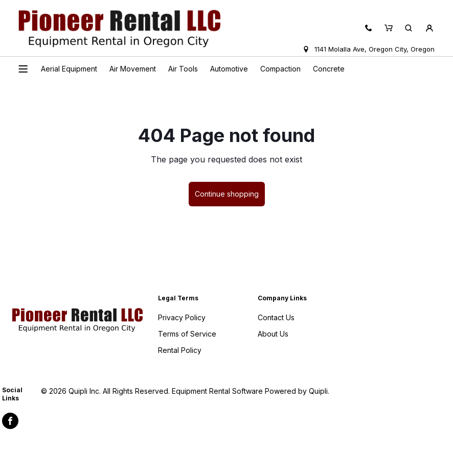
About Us (273, 334)
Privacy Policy (182, 317)
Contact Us (276, 317)
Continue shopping (227, 194)
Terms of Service (187, 334)
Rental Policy (180, 350)
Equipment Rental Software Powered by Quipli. (251, 391)
